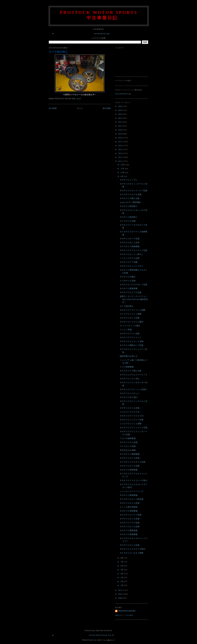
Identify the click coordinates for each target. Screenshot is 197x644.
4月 (122, 574)
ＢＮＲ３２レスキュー (130, 393)
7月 (122, 562)
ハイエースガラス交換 (130, 258)
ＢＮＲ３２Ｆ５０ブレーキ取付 (134, 480)
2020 (120, 130)
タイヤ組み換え (58, 52)
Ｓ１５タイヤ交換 (128, 446)
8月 (122, 558)
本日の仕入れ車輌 (128, 450)
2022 (120, 122)
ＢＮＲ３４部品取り (129, 206)
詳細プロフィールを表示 (124, 615)
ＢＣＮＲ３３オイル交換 (131, 194)
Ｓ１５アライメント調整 (131, 314)
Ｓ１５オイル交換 (128, 221)
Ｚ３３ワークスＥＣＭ (130, 412)
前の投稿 (107, 108)
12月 (123, 165)
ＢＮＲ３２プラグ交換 (130, 523)
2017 (120, 142)
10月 (123, 172)
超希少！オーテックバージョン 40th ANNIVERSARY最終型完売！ (134, 299)
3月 (122, 577)
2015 (120, 149)
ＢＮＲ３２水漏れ (128, 277)
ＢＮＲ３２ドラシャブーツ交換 (134, 428)
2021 (120, 126)
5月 (122, 570)
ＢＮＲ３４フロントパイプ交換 (134, 191)
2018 (120, 138)
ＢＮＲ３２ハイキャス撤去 (132, 322)
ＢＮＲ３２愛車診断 (129, 288)
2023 (120, 118)
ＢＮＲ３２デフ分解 (129, 262)
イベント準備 (126, 330)
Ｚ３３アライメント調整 (131, 424)
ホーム (80, 108)
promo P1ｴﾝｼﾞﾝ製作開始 (130, 202)
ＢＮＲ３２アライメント (131, 337)
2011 (120, 590)
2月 (122, 581)
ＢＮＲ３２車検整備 (129, 495)
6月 (122, 566)
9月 (122, 176)
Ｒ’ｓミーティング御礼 (130, 326)
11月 (123, 169)
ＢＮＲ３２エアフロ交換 (131, 292)
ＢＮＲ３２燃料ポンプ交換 (132, 345)
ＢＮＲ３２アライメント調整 (133, 310)
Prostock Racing (127, 611)
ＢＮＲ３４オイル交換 (130, 466)
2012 (120, 161)
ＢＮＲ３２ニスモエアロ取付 (133, 549)
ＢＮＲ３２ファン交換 (130, 334)
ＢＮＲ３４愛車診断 (129, 530)
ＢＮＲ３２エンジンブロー (132, 266)
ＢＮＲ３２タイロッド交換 (132, 341)
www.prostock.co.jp (102, 34)
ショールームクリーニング (132, 491)
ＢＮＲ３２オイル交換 (130, 408)
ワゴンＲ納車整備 (128, 438)
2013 (120, 157)
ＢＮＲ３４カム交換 (129, 442)
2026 (120, 106)
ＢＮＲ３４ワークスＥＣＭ (132, 416)
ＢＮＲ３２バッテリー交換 (132, 420)
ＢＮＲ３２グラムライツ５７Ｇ (134, 375)
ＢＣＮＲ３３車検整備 (130, 246)
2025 (120, 110)
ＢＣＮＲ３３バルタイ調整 (132, 553)
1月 (122, 585)
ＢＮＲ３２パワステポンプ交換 (134, 285)
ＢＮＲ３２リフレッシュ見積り (134, 389)
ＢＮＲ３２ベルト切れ (130, 379)
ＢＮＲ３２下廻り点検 (130, 198)
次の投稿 (53, 108)
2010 (120, 594)
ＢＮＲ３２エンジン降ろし (132, 254)
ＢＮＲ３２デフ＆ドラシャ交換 (134, 250)
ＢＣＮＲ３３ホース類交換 (132, 499)
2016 (120, 145)
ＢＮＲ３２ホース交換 (130, 239)
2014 (120, 153)
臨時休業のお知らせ (129, 356)
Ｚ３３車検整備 (127, 367)
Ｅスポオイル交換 (128, 281)
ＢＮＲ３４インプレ (129, 180)
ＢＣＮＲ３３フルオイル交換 (133, 462)
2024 (120, 114)
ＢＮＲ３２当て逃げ (129, 397)
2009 (120, 598)
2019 (120, 134)
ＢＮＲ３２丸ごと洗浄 (130, 243)
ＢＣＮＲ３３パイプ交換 (131, 515)
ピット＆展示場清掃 (129, 507)
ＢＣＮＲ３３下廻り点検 (131, 371)
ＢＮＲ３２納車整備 (129, 470)
